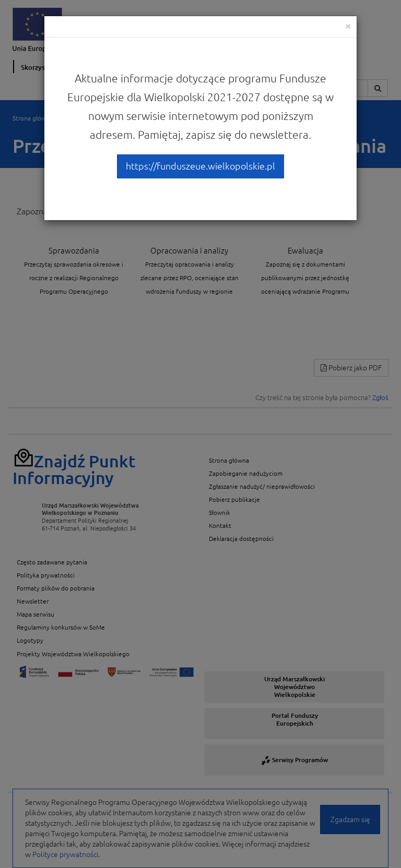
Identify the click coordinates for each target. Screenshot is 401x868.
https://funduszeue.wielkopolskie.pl (200, 166)
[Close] (348, 26)
